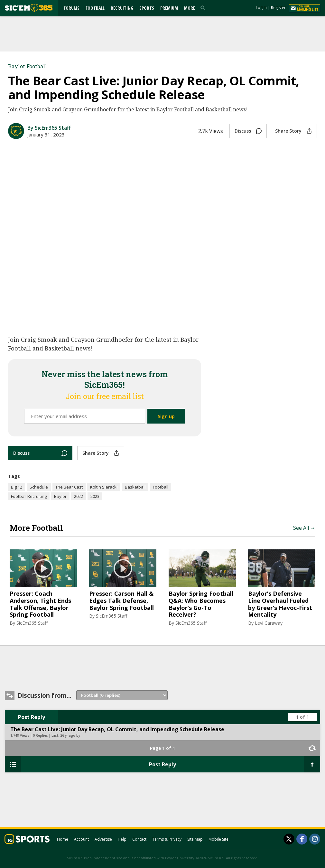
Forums (72, 8)
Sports (147, 8)
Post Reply (32, 717)
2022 (79, 496)
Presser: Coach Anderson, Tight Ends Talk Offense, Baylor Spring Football (40, 604)
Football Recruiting (29, 496)
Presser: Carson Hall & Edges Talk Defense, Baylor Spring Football (121, 601)
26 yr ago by (70, 735)
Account (81, 839)
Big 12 (17, 487)
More (190, 8)
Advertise (103, 839)
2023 (95, 496)
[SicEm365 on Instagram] (315, 839)
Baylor (60, 496)
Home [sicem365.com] (63, 839)
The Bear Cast (69, 487)
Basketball (135, 487)
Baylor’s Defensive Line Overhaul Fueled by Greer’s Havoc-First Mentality (280, 604)
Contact (139, 839)
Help (122, 839)
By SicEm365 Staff (49, 128)
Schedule (39, 487)
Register (278, 8)
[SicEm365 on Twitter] (289, 839)
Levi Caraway (269, 623)
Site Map (195, 839)
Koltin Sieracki (104, 487)
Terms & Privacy (167, 839)
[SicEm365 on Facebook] (302, 839)
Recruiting (122, 8)
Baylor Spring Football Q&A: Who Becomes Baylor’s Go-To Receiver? (201, 604)
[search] (204, 8)
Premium (169, 8)
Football (95, 8)
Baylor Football (28, 66)
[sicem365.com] (29, 8)
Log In (261, 8)
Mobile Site (218, 839)
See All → (304, 528)
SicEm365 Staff (32, 623)
